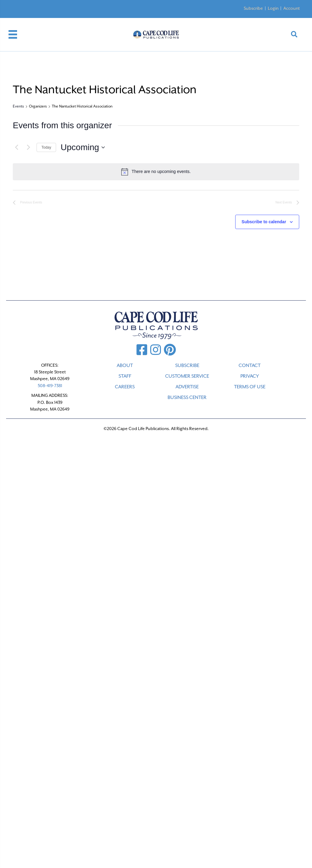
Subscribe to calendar (264, 222)
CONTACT (250, 365)
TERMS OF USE (250, 387)
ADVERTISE (187, 387)
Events (18, 106)
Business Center (187, 397)
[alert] (156, 172)
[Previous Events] (16, 147)
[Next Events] (28, 147)
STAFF (125, 376)
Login (273, 8)
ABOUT (125, 365)
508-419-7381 (50, 386)
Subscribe (253, 8)
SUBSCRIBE (187, 365)
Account (292, 8)
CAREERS (125, 387)
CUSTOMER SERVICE (187, 376)
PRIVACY (250, 376)
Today (46, 147)
